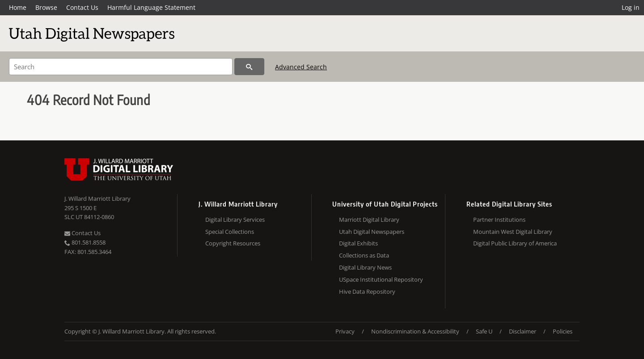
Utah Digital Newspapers (372, 232)
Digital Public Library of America (515, 243)
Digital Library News (365, 267)
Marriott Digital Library (369, 220)
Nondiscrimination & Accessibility (415, 331)
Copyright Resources (233, 243)
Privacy (345, 331)
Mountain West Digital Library (513, 232)
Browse (46, 7)
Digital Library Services (235, 220)
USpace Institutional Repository (381, 279)
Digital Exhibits (358, 243)
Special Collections (230, 232)
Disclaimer (523, 331)
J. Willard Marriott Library (97, 199)
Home (18, 7)
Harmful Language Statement (151, 7)
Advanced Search (301, 67)
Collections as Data (364, 255)
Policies (563, 331)
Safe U (484, 331)
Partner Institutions (499, 220)
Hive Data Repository (367, 291)
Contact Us (82, 7)
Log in (631, 7)
